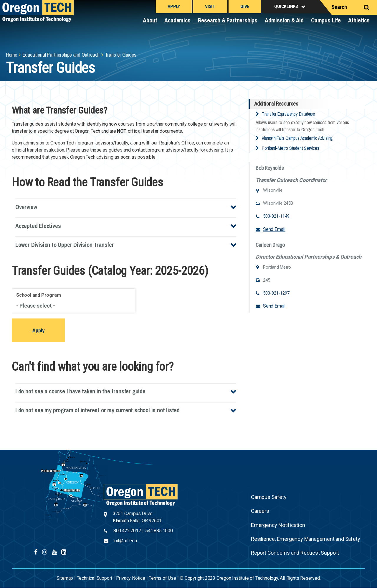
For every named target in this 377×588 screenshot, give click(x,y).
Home (11, 55)
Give (245, 6)
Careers (260, 511)
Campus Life (326, 20)
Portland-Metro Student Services (291, 148)
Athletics (359, 20)
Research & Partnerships (228, 20)
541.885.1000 (159, 531)
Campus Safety (269, 497)
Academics (177, 20)
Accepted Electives (38, 226)
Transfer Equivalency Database (288, 114)
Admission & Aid (284, 20)
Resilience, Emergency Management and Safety (305, 539)
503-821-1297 (276, 293)
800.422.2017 (127, 531)
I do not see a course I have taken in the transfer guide (80, 391)
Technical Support (95, 578)
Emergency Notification (278, 525)
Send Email (274, 229)
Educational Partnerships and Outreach (61, 55)
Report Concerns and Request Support (295, 553)
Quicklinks (286, 6)
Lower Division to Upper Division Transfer (65, 245)
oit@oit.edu (126, 541)
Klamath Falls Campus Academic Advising (297, 138)
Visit (210, 6)
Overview (26, 207)
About (150, 20)
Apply (174, 6)
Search (339, 7)
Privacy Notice (131, 578)
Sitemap (65, 578)
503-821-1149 (276, 216)
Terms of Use (162, 578)
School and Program (38, 295)
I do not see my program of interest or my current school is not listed (97, 410)
